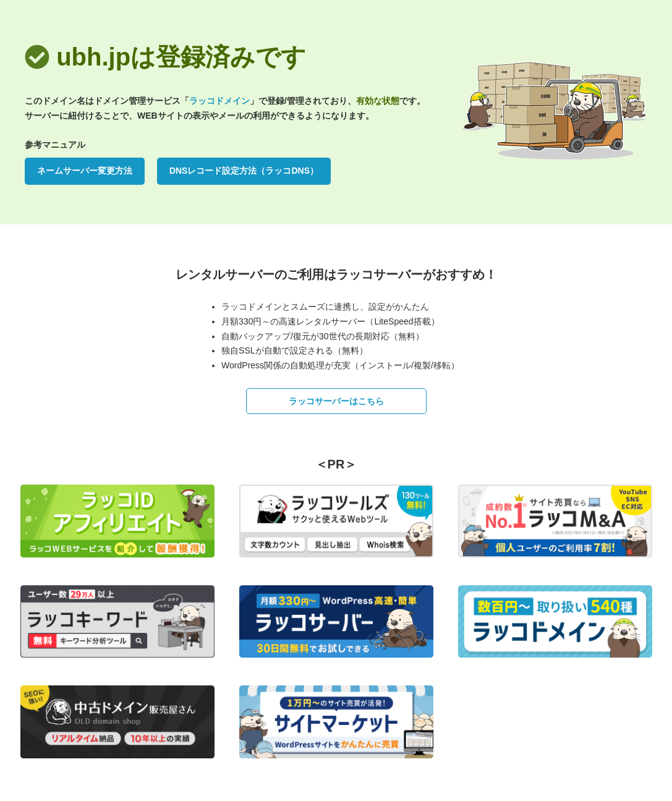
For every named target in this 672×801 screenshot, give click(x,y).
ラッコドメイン (219, 101)
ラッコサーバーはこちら (336, 401)
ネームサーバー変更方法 (85, 171)
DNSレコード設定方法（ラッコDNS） (244, 171)
